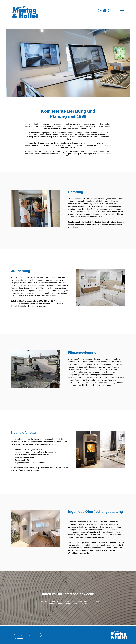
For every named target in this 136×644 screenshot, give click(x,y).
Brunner (27, 470)
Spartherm (15, 470)
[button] (110, 11)
